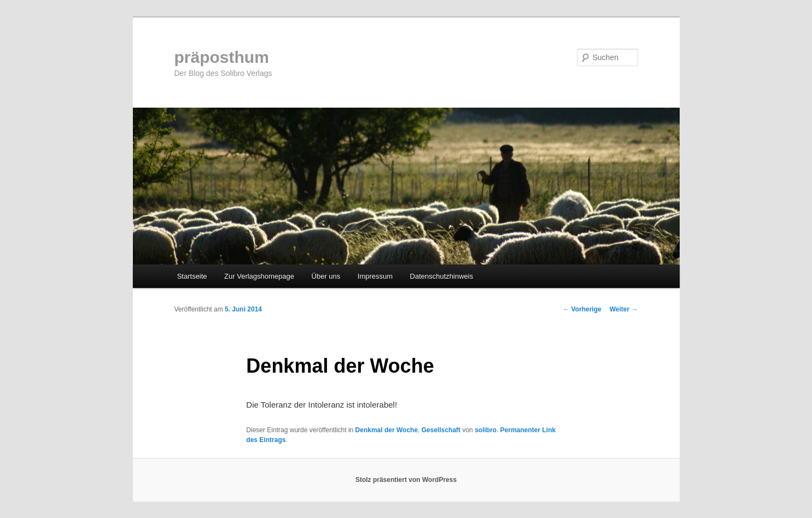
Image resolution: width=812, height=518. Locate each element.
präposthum (222, 57)
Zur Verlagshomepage (259, 276)
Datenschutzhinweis (442, 276)
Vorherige (582, 309)
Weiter (624, 309)
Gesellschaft (441, 430)
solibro (486, 430)
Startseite (192, 276)
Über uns (326, 276)
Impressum (375, 276)
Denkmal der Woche (387, 430)
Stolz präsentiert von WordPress (406, 480)
